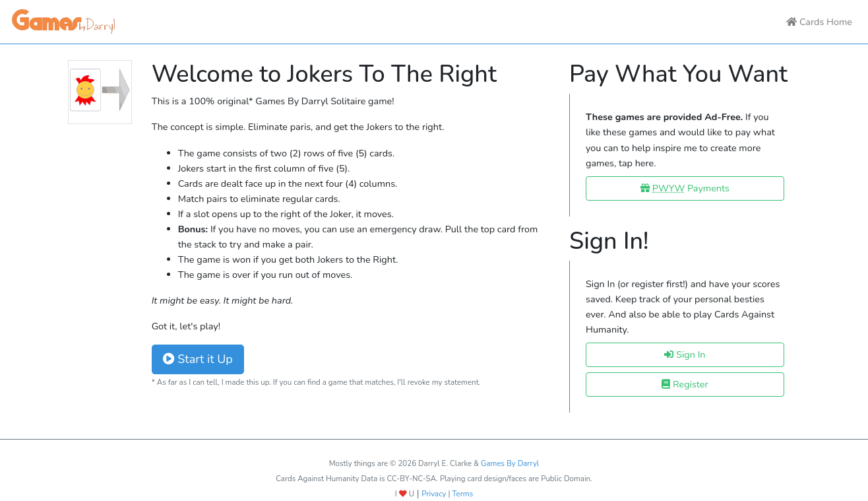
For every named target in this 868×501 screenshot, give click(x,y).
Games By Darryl (510, 463)
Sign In (685, 354)
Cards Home (819, 22)
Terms (463, 494)
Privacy (434, 494)
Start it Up (198, 359)
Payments (685, 188)
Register (685, 384)
